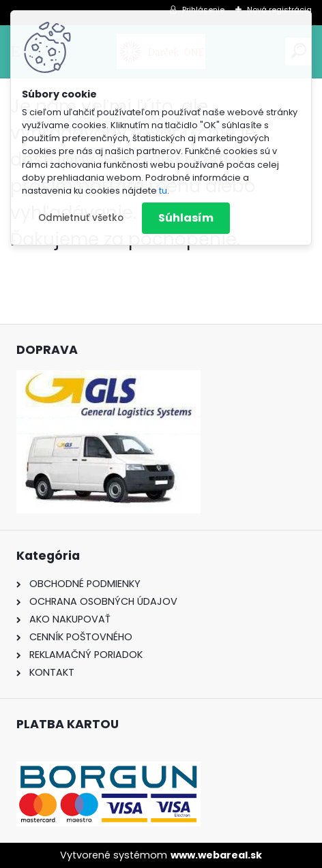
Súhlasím (186, 218)
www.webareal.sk (216, 855)
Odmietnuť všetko (81, 218)
